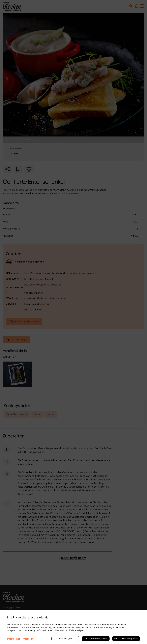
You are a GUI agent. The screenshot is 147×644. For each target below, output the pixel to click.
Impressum (28, 639)
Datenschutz (14, 639)
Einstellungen (65, 639)
